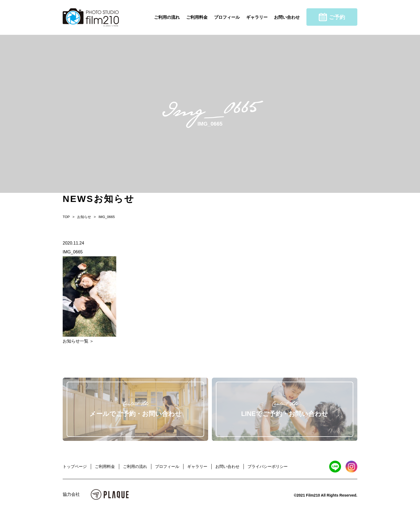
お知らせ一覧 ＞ (78, 341)
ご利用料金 (197, 17)
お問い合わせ (287, 17)
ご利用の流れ (167, 17)
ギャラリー (257, 17)
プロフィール (227, 17)
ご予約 (332, 17)
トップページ (75, 466)
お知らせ (84, 217)
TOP (66, 217)
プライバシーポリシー (268, 466)
